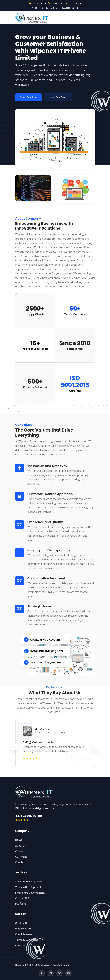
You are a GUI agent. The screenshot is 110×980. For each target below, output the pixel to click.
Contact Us (22, 923)
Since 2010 (66, 8)
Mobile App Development (30, 893)
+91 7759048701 (73, 3)
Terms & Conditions (27, 940)
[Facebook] (42, 973)
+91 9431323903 (56, 3)
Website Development (28, 887)
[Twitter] (60, 973)
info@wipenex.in (37, 3)
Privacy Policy (23, 945)
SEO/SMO (21, 904)
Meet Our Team (58, 97)
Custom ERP (22, 898)
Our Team (21, 857)
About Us (21, 846)
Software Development (29, 882)
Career (19, 851)
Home (19, 840)
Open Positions (29, 97)
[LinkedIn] (51, 973)
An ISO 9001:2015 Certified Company (46, 8)
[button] (93, 18)
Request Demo (24, 929)
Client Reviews (24, 934)
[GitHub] (68, 973)
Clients (19, 862)
